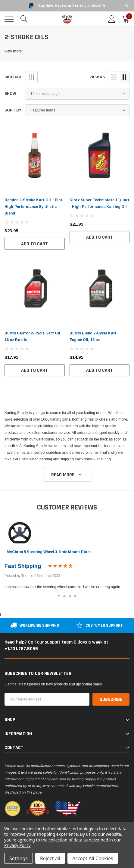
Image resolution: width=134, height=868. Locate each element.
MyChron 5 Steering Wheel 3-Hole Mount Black (49, 552)
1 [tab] (59, 596)
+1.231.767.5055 (21, 649)
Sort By (13, 110)
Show (10, 94)
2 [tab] (64, 596)
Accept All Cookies (93, 858)
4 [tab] (75, 596)
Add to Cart (34, 244)
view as (97, 77)
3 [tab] (70, 596)
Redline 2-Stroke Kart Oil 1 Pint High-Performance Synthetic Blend (33, 207)
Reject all (50, 858)
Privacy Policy (17, 845)
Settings (19, 858)
